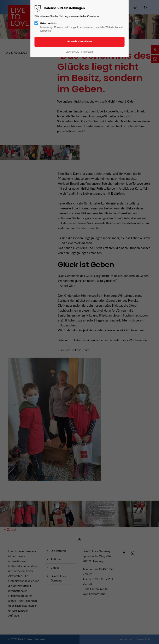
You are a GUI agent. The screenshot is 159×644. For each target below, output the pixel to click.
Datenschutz (72, 52)
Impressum (87, 52)
